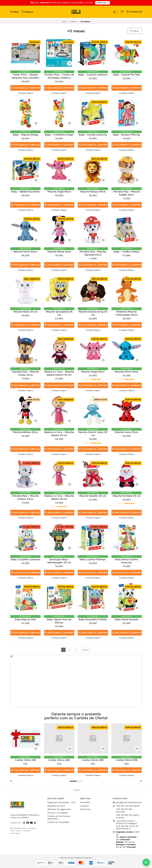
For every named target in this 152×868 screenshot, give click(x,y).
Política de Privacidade (58, 822)
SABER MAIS (108, 3)
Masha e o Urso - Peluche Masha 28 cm (59, 497)
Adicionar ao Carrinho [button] (25, 88)
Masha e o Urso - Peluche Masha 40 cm (59, 434)
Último (86, 650)
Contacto (84, 806)
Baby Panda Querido (127, 619)
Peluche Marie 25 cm (25, 312)
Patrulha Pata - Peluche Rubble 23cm (127, 193)
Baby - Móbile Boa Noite (25, 192)
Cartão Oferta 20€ (59, 760)
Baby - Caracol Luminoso (93, 75)
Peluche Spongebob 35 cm (59, 313)
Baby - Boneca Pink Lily (127, 135)
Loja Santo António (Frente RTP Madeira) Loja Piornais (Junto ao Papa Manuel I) (125, 825)
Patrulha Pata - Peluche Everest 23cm (25, 497)
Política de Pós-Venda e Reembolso (59, 817)
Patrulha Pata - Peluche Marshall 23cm (93, 253)
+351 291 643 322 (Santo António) (128, 816)
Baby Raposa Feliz (25, 619)
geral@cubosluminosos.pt (127, 802)
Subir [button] (76, 790)
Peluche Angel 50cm (59, 192)
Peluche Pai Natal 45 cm (127, 496)
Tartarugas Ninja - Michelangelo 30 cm (59, 561)
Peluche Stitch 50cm (25, 252)
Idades (74, 22)
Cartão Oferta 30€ (93, 760)
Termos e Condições (57, 813)
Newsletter (85, 802)
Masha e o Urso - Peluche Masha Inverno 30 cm (59, 373)
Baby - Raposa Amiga (25, 135)
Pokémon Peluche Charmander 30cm (127, 313)
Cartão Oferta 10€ (25, 760)
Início (65, 22)
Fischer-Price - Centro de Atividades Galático (59, 76)
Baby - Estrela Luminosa (93, 135)
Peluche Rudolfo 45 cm (93, 496)
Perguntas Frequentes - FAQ (61, 802)
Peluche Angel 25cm (93, 372)
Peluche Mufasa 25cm (93, 192)
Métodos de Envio (56, 806)
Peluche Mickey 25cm (25, 432)
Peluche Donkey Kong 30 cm (93, 313)
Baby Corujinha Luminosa (25, 559)
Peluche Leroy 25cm (127, 432)
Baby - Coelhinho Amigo (59, 135)
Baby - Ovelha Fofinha (127, 252)
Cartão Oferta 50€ (127, 760)
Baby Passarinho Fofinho (93, 619)
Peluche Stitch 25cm (127, 372)
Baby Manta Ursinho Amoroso (127, 561)
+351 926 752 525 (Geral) (126, 806)
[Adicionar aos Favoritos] (36, 63)
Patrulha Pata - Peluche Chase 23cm (25, 373)
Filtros (134, 31)
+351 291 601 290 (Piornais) (124, 810)
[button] (12, 781)
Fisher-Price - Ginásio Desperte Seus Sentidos (25, 76)
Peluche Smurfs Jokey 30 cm (93, 434)
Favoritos (122, 12)
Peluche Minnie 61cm (59, 252)
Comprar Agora (25, 93)
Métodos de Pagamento (59, 809)
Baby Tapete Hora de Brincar (59, 621)
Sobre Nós (85, 809)
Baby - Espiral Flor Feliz (127, 75)
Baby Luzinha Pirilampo (93, 559)
